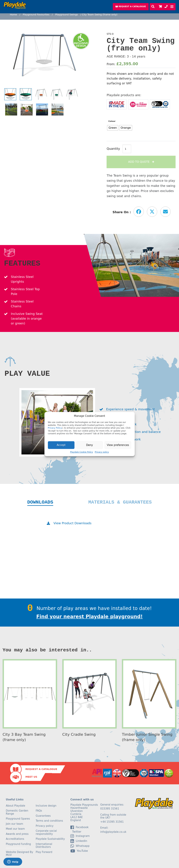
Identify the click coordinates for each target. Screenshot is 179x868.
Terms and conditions (49, 821)
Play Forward (44, 852)
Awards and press (17, 834)
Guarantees (43, 816)
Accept (61, 445)
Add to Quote (139, 162)
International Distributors (44, 846)
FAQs (39, 811)
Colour (112, 121)
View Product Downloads (73, 523)
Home (13, 15)
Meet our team (15, 829)
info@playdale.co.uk (113, 832)
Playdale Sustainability (50, 839)
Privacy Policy (55, 428)
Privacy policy (102, 452)
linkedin (79, 841)
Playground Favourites (36, 15)
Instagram (80, 836)
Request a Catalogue (41, 769)
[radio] (113, 128)
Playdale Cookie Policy (82, 452)
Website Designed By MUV (19, 854)
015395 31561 (110, 809)
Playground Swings (66, 15)
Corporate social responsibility (46, 832)
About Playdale (16, 806)
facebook (79, 827)
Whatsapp (80, 846)
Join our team (15, 824)
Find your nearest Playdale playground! (90, 617)
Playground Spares (18, 819)
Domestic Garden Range (17, 812)
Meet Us (31, 777)
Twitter (76, 832)
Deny (89, 445)
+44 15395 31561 (112, 822)
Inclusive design (46, 806)
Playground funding (18, 844)
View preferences (118, 445)
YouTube (79, 851)
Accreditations (15, 839)
